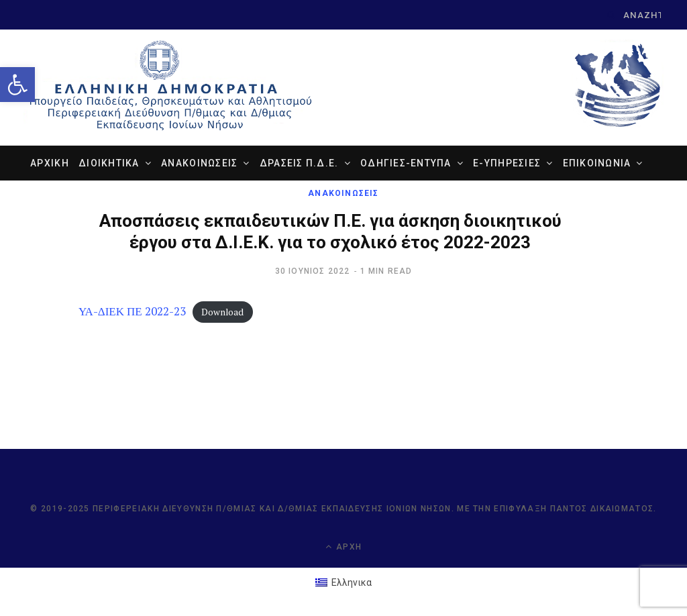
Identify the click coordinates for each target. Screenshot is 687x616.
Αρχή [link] (343, 547)
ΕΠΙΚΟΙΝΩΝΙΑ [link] (597, 163)
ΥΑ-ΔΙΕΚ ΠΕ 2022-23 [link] (132, 311)
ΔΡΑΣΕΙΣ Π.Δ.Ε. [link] (299, 163)
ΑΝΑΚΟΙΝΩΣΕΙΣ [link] (199, 163)
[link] (17, 85)
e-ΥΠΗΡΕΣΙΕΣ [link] (507, 163)
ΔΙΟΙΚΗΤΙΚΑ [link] (109, 163)
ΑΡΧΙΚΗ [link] (50, 163)
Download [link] (222, 312)
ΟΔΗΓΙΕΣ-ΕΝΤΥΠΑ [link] (406, 163)
